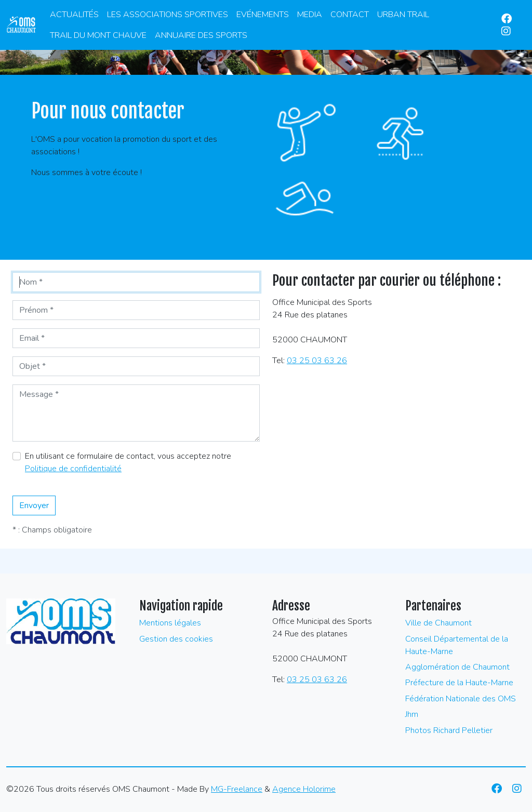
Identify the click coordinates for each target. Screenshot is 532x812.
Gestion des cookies (176, 639)
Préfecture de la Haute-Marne (459, 683)
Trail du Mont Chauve (98, 35)
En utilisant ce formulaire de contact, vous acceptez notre (128, 462)
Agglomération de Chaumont (457, 667)
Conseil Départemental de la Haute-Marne (457, 645)
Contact (350, 15)
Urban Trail (403, 15)
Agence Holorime (304, 789)
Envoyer (34, 505)
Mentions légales (170, 623)
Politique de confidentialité (73, 469)
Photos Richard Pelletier (449, 730)
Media (310, 15)
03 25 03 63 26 (317, 361)
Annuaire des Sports (201, 35)
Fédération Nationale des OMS (461, 699)
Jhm (412, 714)
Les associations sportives (168, 15)
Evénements (263, 15)
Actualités (74, 15)
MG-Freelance (237, 789)
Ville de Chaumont (438, 623)
